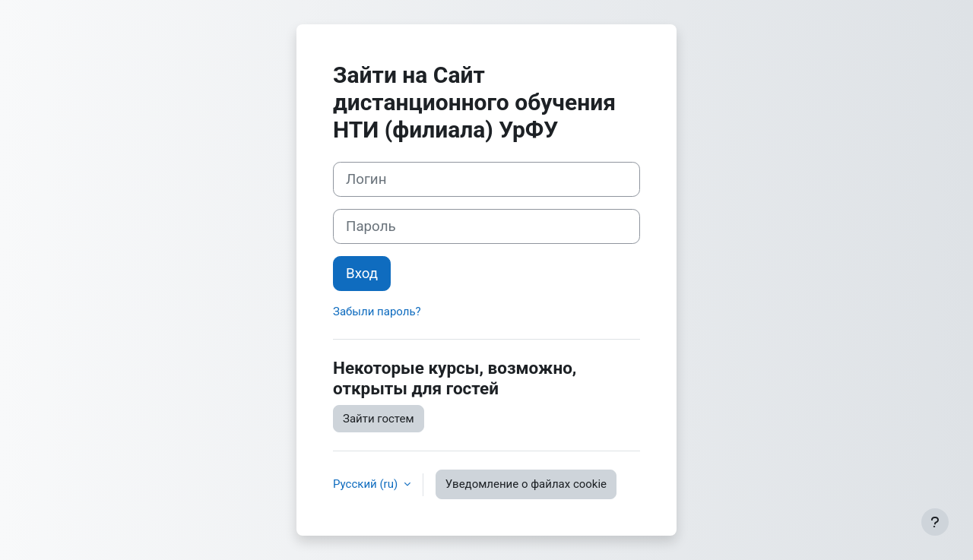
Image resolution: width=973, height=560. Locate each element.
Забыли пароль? (377, 312)
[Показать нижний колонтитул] (935, 522)
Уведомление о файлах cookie (526, 484)
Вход (362, 274)
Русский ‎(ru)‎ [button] (367, 484)
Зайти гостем (379, 419)
